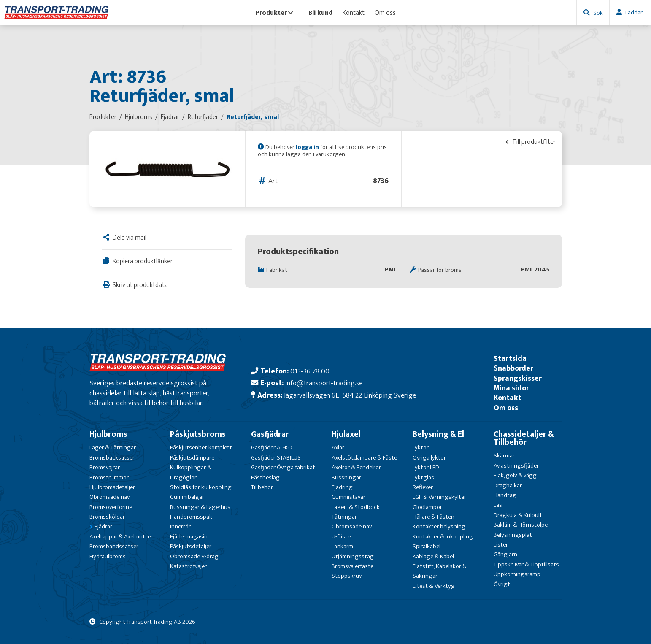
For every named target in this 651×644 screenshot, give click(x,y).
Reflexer (423, 487)
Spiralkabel (427, 546)
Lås (498, 505)
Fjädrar (103, 526)
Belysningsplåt (513, 535)
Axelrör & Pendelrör (356, 467)
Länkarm (342, 546)
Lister (501, 545)
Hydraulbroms (108, 556)
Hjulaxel (346, 434)
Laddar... (635, 12)
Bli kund (320, 13)
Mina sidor (511, 388)
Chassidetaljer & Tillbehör (524, 438)
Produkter (274, 13)
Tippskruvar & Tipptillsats (526, 564)
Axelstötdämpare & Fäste (364, 458)
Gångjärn (505, 554)
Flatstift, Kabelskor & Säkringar (440, 571)
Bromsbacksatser (112, 458)
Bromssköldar (107, 517)
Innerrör (180, 526)
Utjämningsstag (353, 556)
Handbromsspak (191, 517)
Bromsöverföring (111, 507)
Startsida (510, 359)
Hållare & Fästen (434, 517)
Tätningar (344, 517)
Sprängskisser (518, 378)
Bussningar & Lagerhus (200, 507)
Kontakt (354, 13)
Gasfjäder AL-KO (272, 448)
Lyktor (421, 448)
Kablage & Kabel (433, 556)
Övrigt (502, 584)
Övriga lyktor (429, 458)
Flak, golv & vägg (515, 475)
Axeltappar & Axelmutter (121, 537)
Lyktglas (423, 478)
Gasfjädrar (270, 434)
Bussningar (346, 478)
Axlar (338, 448)
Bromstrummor (109, 478)
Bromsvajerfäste (353, 566)
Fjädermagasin (189, 537)
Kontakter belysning (439, 526)
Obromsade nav (109, 497)
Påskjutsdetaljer (191, 546)
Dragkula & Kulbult (518, 515)
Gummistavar (348, 497)
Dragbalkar (508, 486)
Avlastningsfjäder (516, 466)
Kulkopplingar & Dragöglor (191, 472)
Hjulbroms (108, 434)
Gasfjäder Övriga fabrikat (283, 467)
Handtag (505, 495)
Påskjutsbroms (198, 434)
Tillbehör (262, 487)
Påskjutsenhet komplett (201, 448)
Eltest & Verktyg (434, 586)
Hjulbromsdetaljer (112, 487)
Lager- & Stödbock (356, 507)
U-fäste (341, 537)
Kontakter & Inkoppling (443, 537)
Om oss (385, 13)
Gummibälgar (187, 497)
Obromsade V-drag (194, 556)
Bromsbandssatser (114, 546)
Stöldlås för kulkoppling (201, 487)
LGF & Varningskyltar (439, 497)
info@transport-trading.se (324, 383)
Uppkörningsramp (517, 574)
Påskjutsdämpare (192, 458)
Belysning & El (438, 434)
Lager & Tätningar (113, 448)
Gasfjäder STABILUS (276, 458)
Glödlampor (427, 507)
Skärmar (504, 456)
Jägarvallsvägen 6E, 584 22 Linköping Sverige (350, 395)
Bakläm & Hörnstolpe (521, 525)
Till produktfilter (531, 142)
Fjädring (342, 487)
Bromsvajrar (105, 467)
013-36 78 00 (310, 371)
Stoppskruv (347, 576)
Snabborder (513, 368)
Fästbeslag (265, 478)
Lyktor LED (426, 467)
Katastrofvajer (188, 566)
